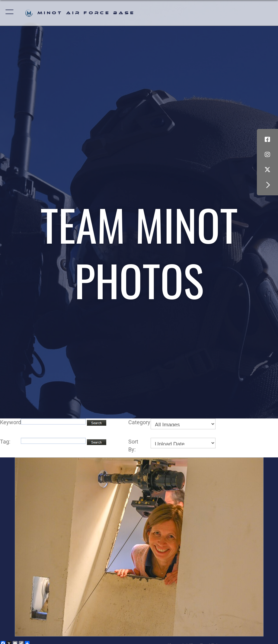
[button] (10, 13)
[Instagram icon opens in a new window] (267, 155)
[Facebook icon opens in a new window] (267, 139)
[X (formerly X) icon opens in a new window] (267, 170)
